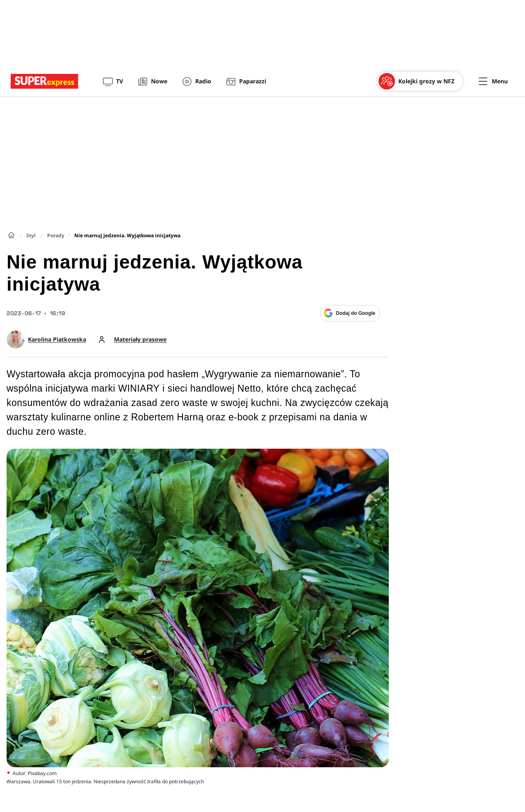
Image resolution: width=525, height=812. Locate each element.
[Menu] (493, 81)
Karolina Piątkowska (57, 339)
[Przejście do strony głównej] (45, 81)
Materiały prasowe (140, 339)
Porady (56, 235)
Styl (31, 235)
